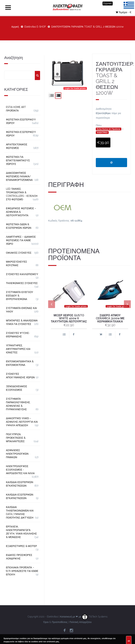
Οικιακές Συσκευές (19, 253)
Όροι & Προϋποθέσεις (55, 622)
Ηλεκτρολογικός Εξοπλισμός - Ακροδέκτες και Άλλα (20, 470)
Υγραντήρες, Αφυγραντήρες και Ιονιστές (18, 349)
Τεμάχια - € (124, 12)
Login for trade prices (75, 88)
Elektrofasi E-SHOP (35, 27)
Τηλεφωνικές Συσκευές (22, 283)
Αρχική (15, 27)
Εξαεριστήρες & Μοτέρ (21, 546)
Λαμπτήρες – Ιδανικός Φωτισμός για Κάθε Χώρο (21, 240)
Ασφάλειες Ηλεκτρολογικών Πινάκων (17, 454)
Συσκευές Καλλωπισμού (22, 274)
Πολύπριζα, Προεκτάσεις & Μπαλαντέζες (16, 438)
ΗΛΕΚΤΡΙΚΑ (102, 133)
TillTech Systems (95, 617)
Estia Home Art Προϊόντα (109, 129)
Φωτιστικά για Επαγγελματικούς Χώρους (18, 160)
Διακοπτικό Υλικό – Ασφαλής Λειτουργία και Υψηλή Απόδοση (22, 422)
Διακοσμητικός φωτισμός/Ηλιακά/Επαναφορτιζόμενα (19, 176)
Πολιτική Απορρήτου (81, 622)
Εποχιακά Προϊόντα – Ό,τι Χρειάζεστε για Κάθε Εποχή (22, 571)
